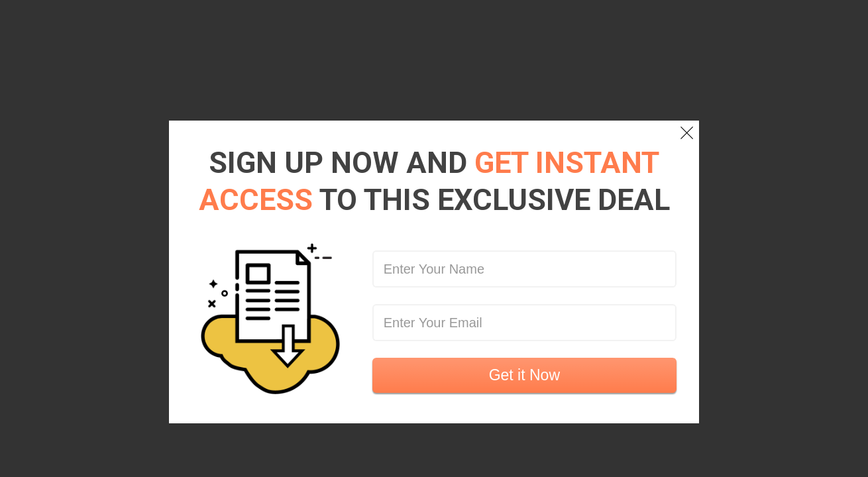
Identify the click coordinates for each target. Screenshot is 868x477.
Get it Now (524, 375)
